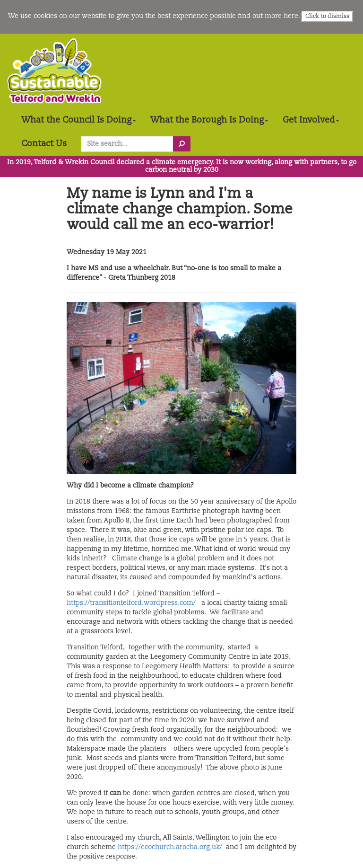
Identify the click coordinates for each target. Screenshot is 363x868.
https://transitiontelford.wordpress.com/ (131, 603)
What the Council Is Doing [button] (79, 120)
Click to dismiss (327, 17)
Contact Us (44, 144)
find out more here (268, 16)
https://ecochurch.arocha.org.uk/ (170, 847)
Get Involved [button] (311, 120)
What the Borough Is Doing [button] (209, 120)
